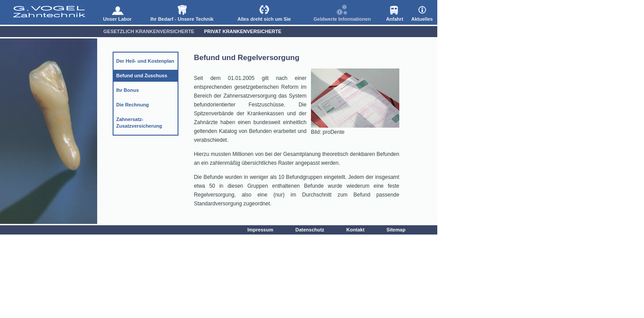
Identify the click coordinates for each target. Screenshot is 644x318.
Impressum (260, 230)
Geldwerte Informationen (342, 12)
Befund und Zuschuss (142, 76)
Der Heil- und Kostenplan (145, 61)
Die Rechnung (133, 105)
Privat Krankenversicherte (243, 31)
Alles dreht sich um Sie (264, 12)
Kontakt (355, 230)
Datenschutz (310, 230)
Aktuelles (422, 12)
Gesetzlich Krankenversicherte (149, 31)
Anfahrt (395, 12)
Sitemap (396, 230)
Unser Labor (117, 12)
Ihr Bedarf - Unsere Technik (182, 12)
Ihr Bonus (127, 90)
